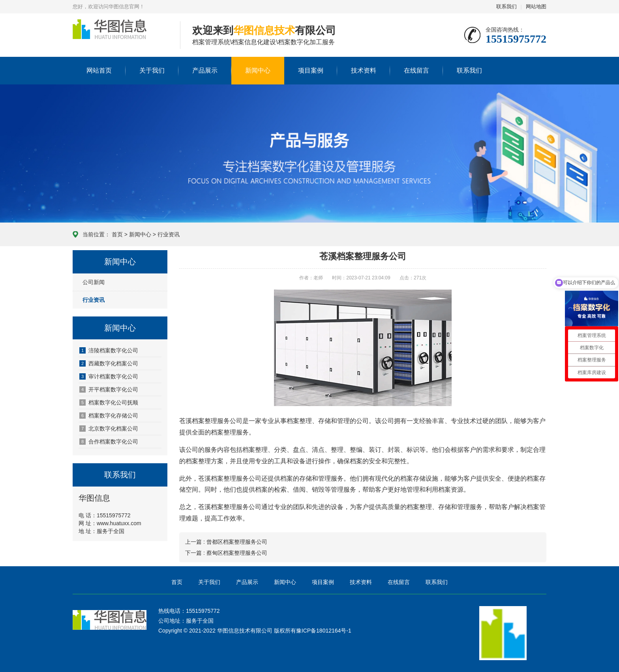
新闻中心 (258, 70)
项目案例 (311, 70)
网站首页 (99, 70)
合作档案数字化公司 (109, 442)
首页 (117, 234)
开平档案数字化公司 (109, 389)
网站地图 (536, 7)
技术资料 (364, 70)
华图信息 (120, 36)
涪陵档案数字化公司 (109, 350)
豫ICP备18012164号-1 (324, 631)
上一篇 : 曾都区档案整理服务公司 (226, 542)
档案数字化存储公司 (109, 416)
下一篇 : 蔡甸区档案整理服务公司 (226, 553)
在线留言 (416, 70)
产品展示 (205, 70)
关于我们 (152, 70)
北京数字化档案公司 (109, 429)
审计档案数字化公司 (109, 376)
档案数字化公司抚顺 (109, 402)
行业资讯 (169, 234)
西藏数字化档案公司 (109, 363)
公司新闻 (94, 282)
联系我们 (506, 7)
